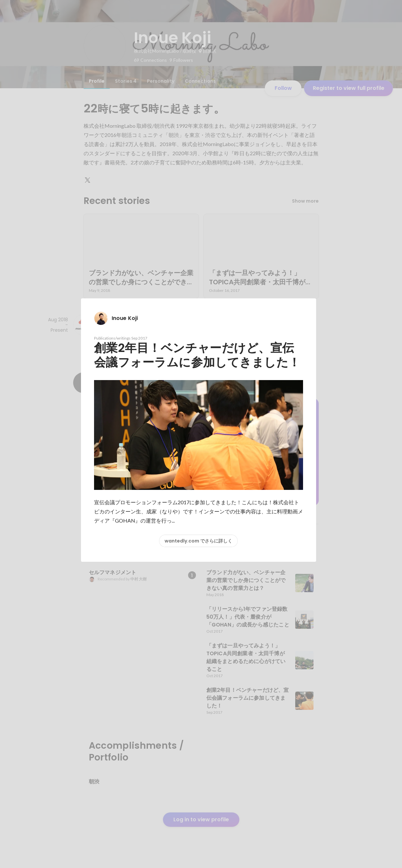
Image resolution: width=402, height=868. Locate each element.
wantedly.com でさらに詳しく (198, 541)
